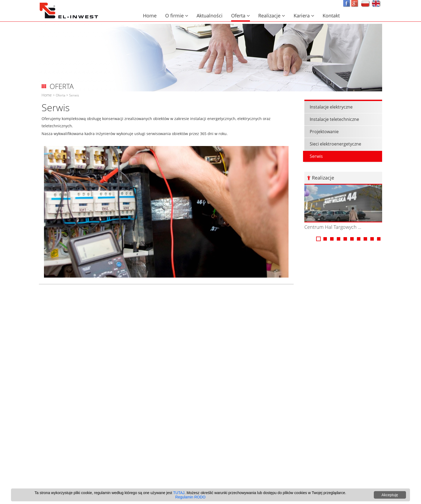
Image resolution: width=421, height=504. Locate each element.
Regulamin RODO (191, 497)
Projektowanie (353, 132)
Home (150, 16)
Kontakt (331, 16)
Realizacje (272, 16)
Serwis (74, 95)
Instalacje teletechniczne (363, 119)
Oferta (241, 16)
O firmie (177, 16)
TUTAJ (179, 493)
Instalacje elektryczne (360, 107)
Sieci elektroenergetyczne (364, 144)
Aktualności (210, 16)
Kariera (304, 16)
